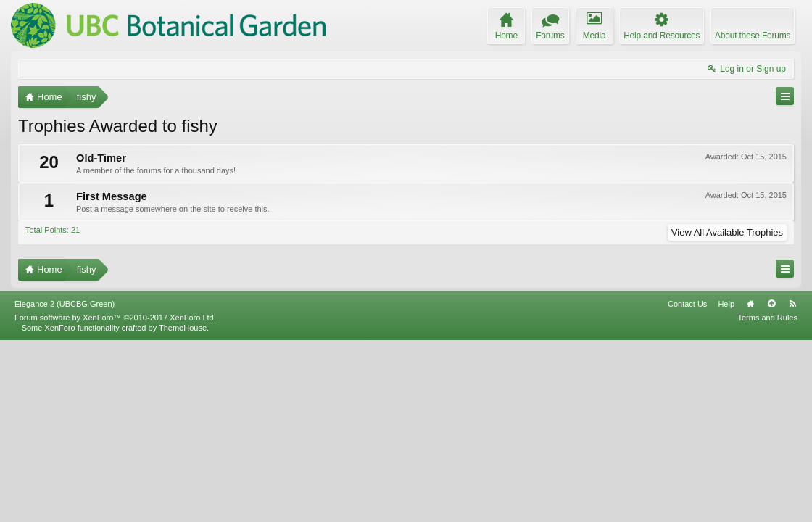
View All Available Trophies (727, 232)
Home (750, 485)
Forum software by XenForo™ (115, 499)
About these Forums (753, 36)
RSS (792, 485)
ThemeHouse (183, 509)
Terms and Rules (767, 499)
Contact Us (687, 485)
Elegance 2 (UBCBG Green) (65, 485)
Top (771, 485)
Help (726, 485)
